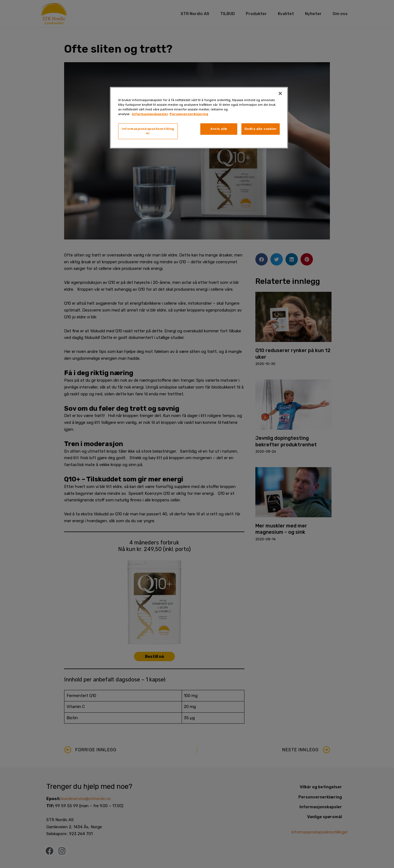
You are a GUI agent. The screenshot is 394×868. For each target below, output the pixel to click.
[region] (199, 118)
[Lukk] (280, 93)
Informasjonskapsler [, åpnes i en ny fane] (150, 114)
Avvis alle (219, 129)
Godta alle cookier (261, 129)
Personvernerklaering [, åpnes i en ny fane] (189, 114)
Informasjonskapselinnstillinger (148, 131)
